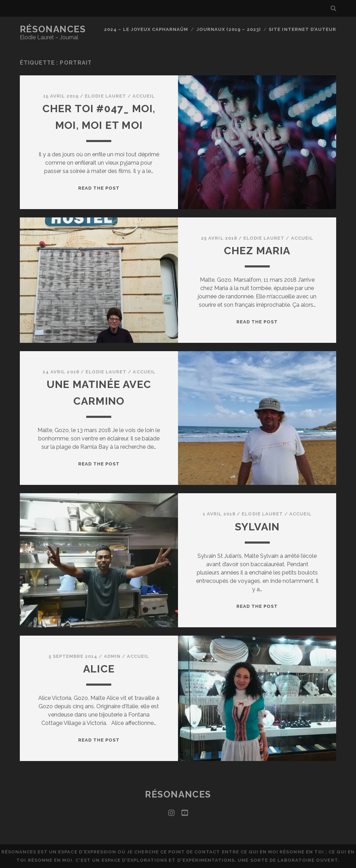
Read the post (99, 188)
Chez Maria (257, 251)
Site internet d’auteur (302, 29)
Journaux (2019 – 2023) (229, 29)
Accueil (144, 96)
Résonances (53, 29)
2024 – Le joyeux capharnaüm (146, 29)
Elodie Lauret (106, 96)
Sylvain (257, 527)
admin (112, 656)
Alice (99, 669)
